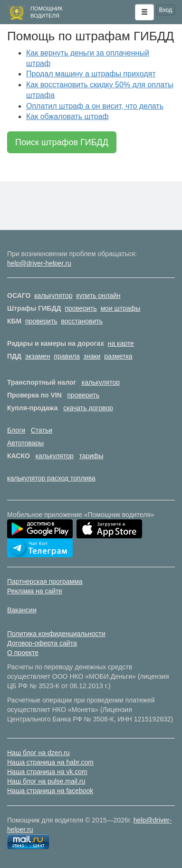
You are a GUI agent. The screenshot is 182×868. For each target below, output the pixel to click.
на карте (121, 343)
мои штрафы (120, 308)
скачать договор (88, 408)
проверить (81, 308)
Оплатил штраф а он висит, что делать (95, 106)
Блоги (16, 430)
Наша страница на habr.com (50, 762)
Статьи (42, 430)
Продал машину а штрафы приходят (91, 74)
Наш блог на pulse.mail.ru (46, 781)
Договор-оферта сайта (42, 643)
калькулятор (53, 295)
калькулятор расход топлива (51, 478)
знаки (92, 356)
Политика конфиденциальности (56, 634)
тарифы (91, 456)
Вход (166, 10)
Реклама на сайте (35, 591)
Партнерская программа (45, 582)
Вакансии (22, 610)
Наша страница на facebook (50, 791)
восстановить (82, 321)
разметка (118, 356)
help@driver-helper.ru (39, 263)
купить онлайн (98, 295)
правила (67, 356)
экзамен (38, 356)
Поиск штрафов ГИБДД (62, 142)
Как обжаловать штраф (67, 116)
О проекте (23, 653)
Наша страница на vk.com (47, 772)
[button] (144, 12)
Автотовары (25, 443)
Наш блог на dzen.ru (38, 753)
